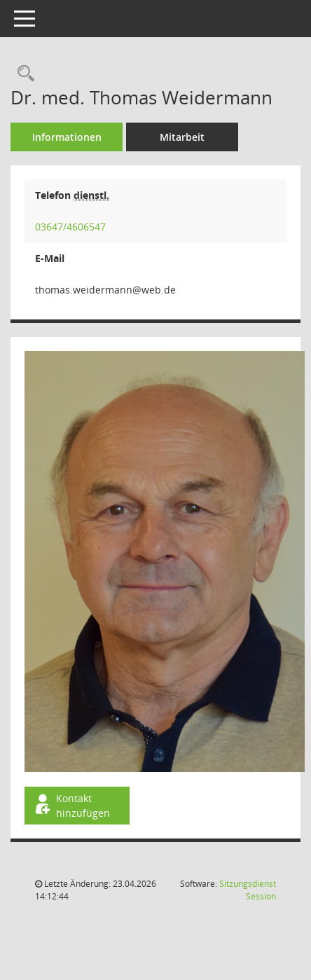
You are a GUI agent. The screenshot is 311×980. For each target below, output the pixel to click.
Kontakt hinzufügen (71, 806)
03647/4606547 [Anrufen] (70, 227)
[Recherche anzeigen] (22, 74)
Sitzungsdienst (248, 890)
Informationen (67, 137)
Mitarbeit (182, 137)
